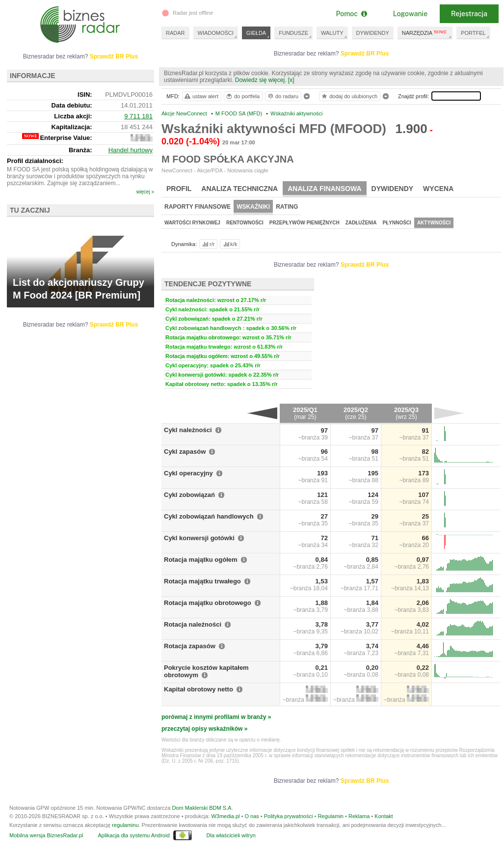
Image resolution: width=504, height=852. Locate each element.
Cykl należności (188, 430)
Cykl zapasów (185, 452)
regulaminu (125, 825)
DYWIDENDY (373, 33)
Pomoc (351, 14)
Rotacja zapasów (190, 646)
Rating (287, 207)
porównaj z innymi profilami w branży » (216, 717)
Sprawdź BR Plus (365, 54)
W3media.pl (225, 816)
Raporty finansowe (198, 207)
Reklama (359, 816)
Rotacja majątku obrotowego (208, 603)
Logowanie (410, 14)
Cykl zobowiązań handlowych (209, 516)
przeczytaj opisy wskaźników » (204, 729)
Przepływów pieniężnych (305, 223)
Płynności (397, 223)
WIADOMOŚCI (216, 33)
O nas (252, 816)
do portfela (242, 96)
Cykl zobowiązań (189, 495)
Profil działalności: (35, 161)
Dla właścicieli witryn (231, 835)
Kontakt (384, 816)
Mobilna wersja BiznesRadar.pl (46, 835)
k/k (230, 244)
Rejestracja (469, 14)
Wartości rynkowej (192, 223)
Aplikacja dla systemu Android (133, 835)
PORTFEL (473, 33)
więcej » (145, 192)
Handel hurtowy (131, 150)
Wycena (438, 189)
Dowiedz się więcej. (261, 80)
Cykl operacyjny (188, 473)
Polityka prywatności (289, 816)
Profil (179, 189)
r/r (208, 244)
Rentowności (245, 223)
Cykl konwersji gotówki (199, 538)
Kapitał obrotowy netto (199, 689)
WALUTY (332, 33)
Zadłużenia (361, 223)
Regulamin (331, 816)
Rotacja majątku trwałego (202, 581)
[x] (291, 80)
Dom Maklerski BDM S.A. (202, 808)
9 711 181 (138, 116)
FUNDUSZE (293, 33)
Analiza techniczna (239, 189)
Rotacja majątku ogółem (201, 560)
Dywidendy (393, 189)
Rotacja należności (193, 624)
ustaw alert (201, 96)
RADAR (175, 33)
